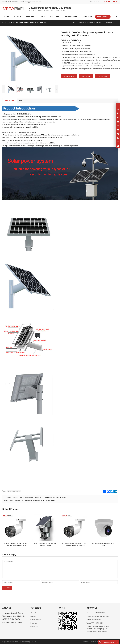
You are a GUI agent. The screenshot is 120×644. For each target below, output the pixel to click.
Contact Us (34, 626)
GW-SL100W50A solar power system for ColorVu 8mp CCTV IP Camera (32, 500)
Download (34, 623)
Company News (36, 619)
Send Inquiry (69, 76)
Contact (97, 2)
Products (33, 616)
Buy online (103, 76)
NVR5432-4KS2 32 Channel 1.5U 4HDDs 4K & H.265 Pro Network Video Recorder (39, 497)
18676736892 (99, 623)
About (91, 2)
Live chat (86, 76)
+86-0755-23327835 (12, 2)
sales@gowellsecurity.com (33, 2)
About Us (33, 612)
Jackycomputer (96, 619)
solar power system (14, 491)
